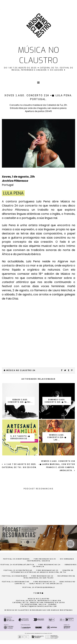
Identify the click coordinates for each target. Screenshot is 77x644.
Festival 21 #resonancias (16, 582)
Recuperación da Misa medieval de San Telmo (49, 577)
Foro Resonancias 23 (47, 570)
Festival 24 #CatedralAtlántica (17, 565)
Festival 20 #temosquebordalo (39, 587)
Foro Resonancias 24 (49, 565)
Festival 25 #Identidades (16, 559)
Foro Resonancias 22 (42, 576)
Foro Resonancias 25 (45, 559)
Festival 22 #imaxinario (15, 576)
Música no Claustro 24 (21, 370)
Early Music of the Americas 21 (46, 584)
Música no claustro (39, 55)
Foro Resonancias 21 (44, 582)
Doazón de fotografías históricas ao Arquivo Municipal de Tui (42, 571)
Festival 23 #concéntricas (18, 570)
